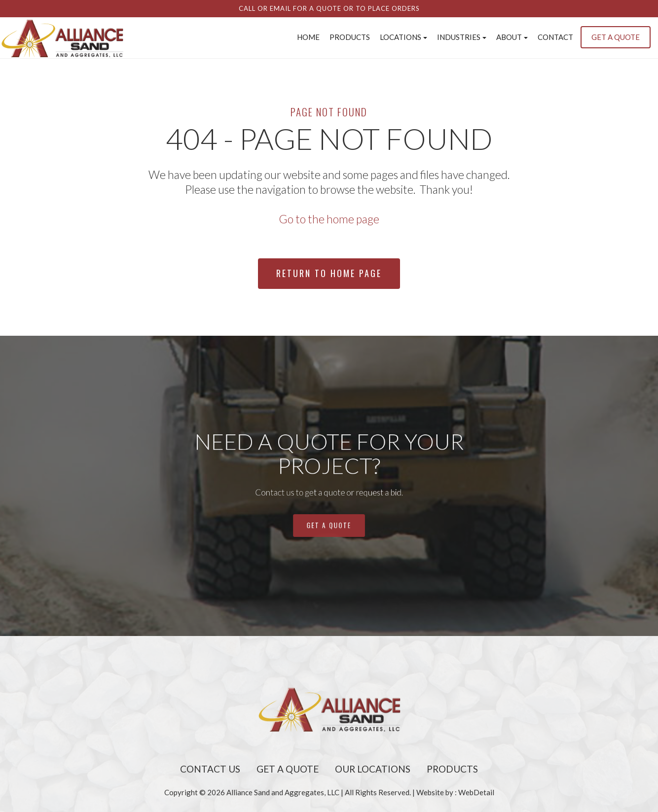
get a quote (329, 502)
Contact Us (210, 769)
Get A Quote (288, 769)
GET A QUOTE (616, 37)
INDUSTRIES (462, 37)
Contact (555, 37)
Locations (403, 37)
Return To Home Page (329, 273)
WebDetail (476, 792)
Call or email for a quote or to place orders (329, 8)
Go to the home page (329, 219)
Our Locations (373, 769)
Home (308, 37)
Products (350, 37)
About (512, 37)
